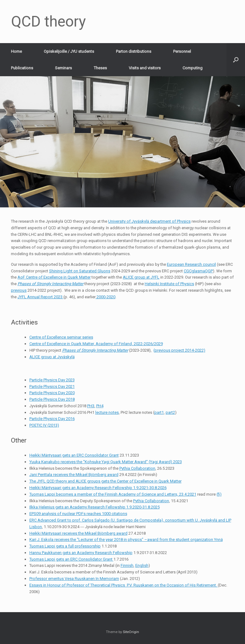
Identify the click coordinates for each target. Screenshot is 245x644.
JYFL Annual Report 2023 (40, 297)
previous (19, 290)
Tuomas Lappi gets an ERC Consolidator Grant (71, 559)
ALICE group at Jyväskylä (52, 357)
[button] (236, 60)
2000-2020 (105, 297)
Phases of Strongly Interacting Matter (50, 284)
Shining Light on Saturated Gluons (80, 271)
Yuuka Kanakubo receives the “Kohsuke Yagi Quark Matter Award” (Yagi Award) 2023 (106, 462)
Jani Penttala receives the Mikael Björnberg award (74, 475)
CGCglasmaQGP (198, 271)
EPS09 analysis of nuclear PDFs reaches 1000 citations (78, 514)
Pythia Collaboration (137, 468)
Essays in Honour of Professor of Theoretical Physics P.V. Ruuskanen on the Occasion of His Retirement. (124, 585)
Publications (22, 68)
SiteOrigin (131, 632)
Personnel (182, 51)
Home (16, 51)
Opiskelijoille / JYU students (69, 51)
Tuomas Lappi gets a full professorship (65, 546)
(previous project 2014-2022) (179, 350)
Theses (100, 68)
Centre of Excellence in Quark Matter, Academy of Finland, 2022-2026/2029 (96, 344)
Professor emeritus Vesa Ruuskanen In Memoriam (74, 579)
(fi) (219, 494)
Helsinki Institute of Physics (169, 284)
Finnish (127, 565)
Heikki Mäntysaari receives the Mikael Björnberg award (78, 533)
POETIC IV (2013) (44, 425)
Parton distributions (134, 51)
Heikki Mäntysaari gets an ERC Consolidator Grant (74, 455)
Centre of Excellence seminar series (61, 337)
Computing (192, 68)
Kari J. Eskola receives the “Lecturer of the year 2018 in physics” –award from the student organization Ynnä (126, 540)
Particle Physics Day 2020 (52, 393)
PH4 (100, 406)
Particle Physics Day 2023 (52, 380)
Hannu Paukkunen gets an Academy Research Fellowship (81, 553)
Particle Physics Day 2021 (52, 386)
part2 (170, 412)
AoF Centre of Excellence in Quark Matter (54, 277)
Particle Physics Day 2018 (52, 399)
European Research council (191, 264)
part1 (159, 412)
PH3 (91, 406)
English (142, 565)
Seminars (63, 68)
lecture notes (107, 412)
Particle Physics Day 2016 (52, 419)
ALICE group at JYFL (141, 277)
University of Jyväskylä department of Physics (149, 221)
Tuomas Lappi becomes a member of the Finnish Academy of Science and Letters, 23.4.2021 (113, 494)
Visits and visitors (145, 68)
